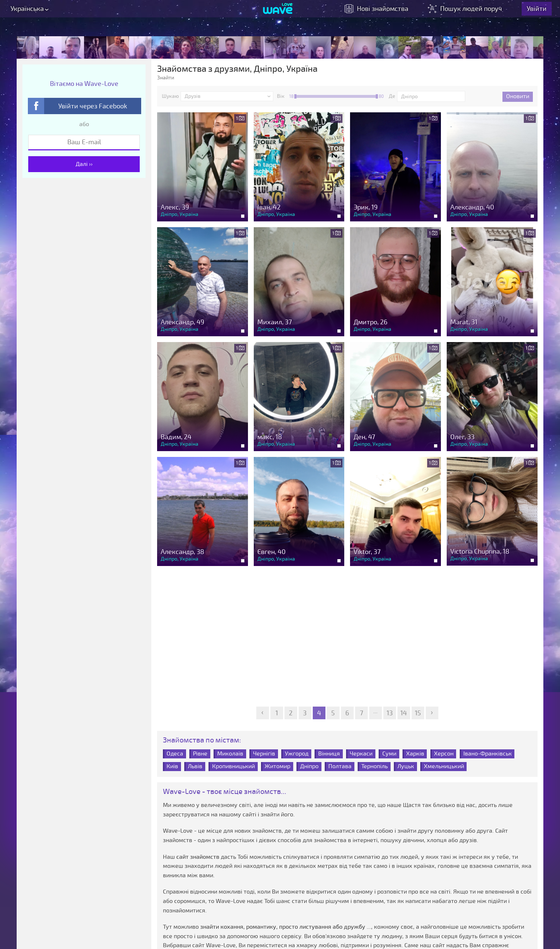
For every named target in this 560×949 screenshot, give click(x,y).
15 (418, 713)
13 (390, 713)
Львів (195, 766)
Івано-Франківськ (488, 753)
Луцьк (406, 766)
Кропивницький (233, 766)
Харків (415, 753)
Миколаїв (230, 753)
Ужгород (297, 753)
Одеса (175, 753)
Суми (389, 753)
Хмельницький (444, 766)
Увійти (541, 11)
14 (404, 713)
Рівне (200, 753)
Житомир (277, 766)
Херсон (444, 753)
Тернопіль (374, 766)
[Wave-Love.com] (278, 11)
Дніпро (309, 766)
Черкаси (361, 753)
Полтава (340, 766)
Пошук (470, 11)
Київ (172, 766)
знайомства (380, 11)
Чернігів (264, 753)
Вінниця (329, 753)
